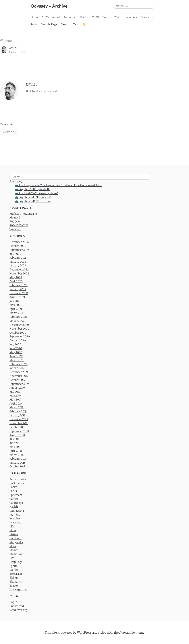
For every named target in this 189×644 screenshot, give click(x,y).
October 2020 (18, 333)
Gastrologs (16, 503)
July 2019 (15, 392)
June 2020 (16, 348)
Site (12, 558)
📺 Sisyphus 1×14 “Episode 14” (33, 201)
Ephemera (131, 17)
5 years (14, 181)
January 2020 (18, 368)
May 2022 (16, 277)
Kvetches (15, 519)
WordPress (84, 633)
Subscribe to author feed (41, 91)
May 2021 (15, 305)
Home (34, 17)
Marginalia (16, 542)
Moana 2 (15, 218)
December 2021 (19, 293)
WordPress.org (18, 610)
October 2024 (18, 246)
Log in (13, 602)
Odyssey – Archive (49, 6)
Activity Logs (18, 479)
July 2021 (15, 301)
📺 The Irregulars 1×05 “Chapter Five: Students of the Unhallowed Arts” (58, 185)
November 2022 (19, 274)
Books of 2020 (89, 17)
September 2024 (20, 250)
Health (14, 507)
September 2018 (19, 431)
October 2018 (17, 427)
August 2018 (17, 435)
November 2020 (19, 329)
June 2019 (15, 396)
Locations (9, 132)
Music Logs (17, 554)
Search (65, 24)
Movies (14, 550)
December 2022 (19, 270)
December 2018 (19, 419)
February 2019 (18, 411)
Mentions (147, 17)
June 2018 (15, 443)
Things (14, 578)
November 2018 (19, 423)
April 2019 (16, 404)
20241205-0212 (19, 225)
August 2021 (17, 297)
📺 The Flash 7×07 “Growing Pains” (37, 193)
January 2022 (18, 289)
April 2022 (16, 281)
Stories (14, 570)
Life (12, 527)
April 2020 (16, 356)
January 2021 (18, 321)
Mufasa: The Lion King (23, 214)
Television (16, 574)
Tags (76, 24)
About (56, 17)
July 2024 (15, 254)
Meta (13, 546)
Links (13, 530)
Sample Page (49, 24)
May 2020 (16, 352)
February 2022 (19, 285)
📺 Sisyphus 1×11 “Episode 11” (32, 189)
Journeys (15, 515)
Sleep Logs (16, 562)
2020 (45, 17)
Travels (14, 586)
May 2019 (15, 400)
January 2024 (18, 262)
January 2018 (17, 463)
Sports (13, 566)
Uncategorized (19, 589)
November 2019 (19, 376)
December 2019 (19, 372)
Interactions (17, 511)
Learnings (16, 523)
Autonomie (127, 633)
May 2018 (15, 447)
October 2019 (17, 380)
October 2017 (17, 467)
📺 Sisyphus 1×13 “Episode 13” (33, 197)
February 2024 (18, 258)
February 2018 (18, 459)
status (8, 41)
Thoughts (16, 582)
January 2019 (17, 415)
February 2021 (18, 317)
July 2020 (15, 345)
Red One (15, 222)
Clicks (13, 491)
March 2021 (17, 313)
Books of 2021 (112, 17)
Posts (34, 24)
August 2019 (17, 388)
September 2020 (20, 336)
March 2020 (17, 360)
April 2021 (16, 309)
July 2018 (15, 439)
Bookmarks (17, 483)
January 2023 (18, 266)
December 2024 (19, 242)
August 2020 (18, 341)
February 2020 (19, 364)
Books (13, 487)
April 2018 (16, 451)
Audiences (70, 17)
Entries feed (17, 606)
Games (14, 499)
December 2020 (19, 325)
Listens (14, 534)
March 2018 (17, 455)
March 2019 (17, 407)
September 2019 (19, 384)
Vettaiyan (15, 229)
